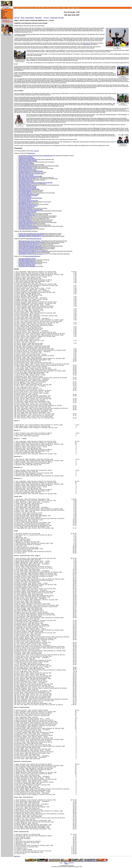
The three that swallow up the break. (27, 212)
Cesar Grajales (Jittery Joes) (25, 179)
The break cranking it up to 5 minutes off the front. (31, 171)
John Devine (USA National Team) (27, 215)
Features (31, 8)
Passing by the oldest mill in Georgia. (28, 170)
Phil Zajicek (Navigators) (24, 172)
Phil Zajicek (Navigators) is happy (27, 264)
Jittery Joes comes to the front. (26, 175)
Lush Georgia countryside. (25, 197)
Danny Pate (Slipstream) (25, 217)
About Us (67, 864)
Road (36, 8)
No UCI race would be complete (26, 250)
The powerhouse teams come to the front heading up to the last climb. (36, 183)
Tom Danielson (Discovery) (25, 184)
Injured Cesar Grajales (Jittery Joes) (27, 262)
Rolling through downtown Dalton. (27, 158)
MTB (40, 8)
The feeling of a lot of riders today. (27, 265)
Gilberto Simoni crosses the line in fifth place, (29, 241)
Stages (3, 11)
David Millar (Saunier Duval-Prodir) (27, 177)
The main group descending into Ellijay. (28, 206)
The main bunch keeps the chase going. (28, 201)
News (24, 8)
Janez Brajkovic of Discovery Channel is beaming (31, 254)
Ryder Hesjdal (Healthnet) (25, 192)
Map (2, 16)
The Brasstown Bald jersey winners (27, 259)
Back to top (17, 856)
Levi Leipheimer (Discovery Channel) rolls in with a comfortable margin (36, 156)
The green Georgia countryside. (26, 181)
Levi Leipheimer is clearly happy (26, 253)
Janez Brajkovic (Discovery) (25, 167)
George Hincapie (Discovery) (26, 168)
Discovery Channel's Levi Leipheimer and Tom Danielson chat (34, 251)
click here (36, 151)
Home (3, 9)
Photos (58, 8)
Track (54, 8)
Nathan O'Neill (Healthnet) (25, 213)
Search (73, 8)
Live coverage (4, 12)
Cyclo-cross (48, 8)
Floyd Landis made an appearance (27, 266)
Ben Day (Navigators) (24, 165)
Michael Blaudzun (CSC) (25, 203)
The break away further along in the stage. (29, 194)
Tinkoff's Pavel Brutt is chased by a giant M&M (30, 246)
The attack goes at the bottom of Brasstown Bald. (31, 210)
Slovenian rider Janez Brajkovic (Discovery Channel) (31, 234)
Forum (78, 8)
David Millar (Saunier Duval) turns (27, 260)
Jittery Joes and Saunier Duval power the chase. (30, 198)
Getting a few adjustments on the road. (28, 195)
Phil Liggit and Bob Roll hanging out (27, 261)
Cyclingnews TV (17, 8)
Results (23, 18)
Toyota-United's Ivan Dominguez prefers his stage (31, 247)
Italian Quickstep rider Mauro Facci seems (29, 244)
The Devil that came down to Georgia (28, 245)
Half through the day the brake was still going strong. (31, 174)
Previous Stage (54, 18)
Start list (3, 13)
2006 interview (87, 44)
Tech (27, 8)
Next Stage (61, 18)
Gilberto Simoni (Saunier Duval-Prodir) (28, 185)
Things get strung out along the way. (27, 186)
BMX (43, 8)
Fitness (63, 8)
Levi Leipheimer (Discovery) (25, 220)
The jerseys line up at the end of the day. (28, 228)
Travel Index (71, 863)
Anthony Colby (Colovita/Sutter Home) (28, 166)
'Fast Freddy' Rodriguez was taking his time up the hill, (32, 242)
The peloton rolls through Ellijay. (26, 163)
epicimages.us (32, 153)
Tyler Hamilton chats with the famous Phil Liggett (30, 249)
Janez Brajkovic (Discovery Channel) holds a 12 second (32, 236)
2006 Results (4, 18)
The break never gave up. (25, 199)
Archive (65, 863)
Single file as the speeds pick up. (27, 207)
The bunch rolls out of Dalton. (26, 157)
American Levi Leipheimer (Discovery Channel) (30, 235)
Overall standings (30, 18)
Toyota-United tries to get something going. (29, 189)
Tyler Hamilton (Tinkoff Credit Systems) (28, 226)
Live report (46, 18)
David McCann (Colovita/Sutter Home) (28, 159)
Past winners (4, 17)
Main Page (17, 18)
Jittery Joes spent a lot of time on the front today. (30, 176)
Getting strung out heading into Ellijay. (28, 161)
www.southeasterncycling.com (34, 239)
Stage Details (38, 18)
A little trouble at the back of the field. (27, 188)
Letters (69, 8)
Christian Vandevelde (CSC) (25, 162)
